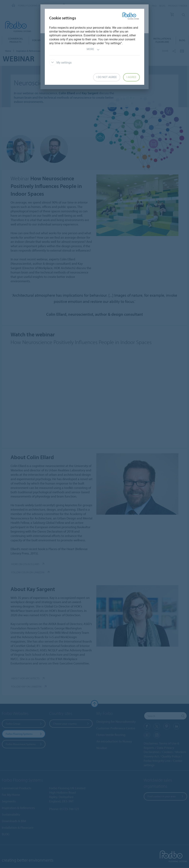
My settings (60, 63)
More (93, 50)
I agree (131, 77)
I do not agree (107, 77)
